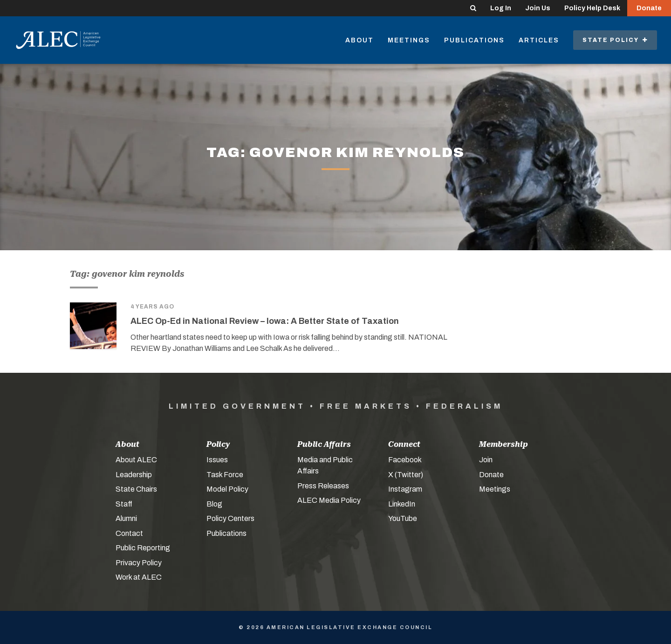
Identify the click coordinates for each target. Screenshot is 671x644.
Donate (649, 8)
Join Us (538, 8)
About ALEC (136, 460)
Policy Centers (230, 518)
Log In (501, 8)
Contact (129, 533)
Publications (474, 40)
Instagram (405, 489)
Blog (214, 504)
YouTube (403, 518)
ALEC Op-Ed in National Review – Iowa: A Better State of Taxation (265, 321)
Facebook (405, 460)
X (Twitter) (406, 475)
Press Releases (323, 486)
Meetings (409, 40)
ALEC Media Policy (329, 500)
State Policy (615, 40)
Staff (124, 504)
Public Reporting (143, 548)
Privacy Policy (139, 563)
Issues (217, 460)
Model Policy (227, 489)
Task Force (225, 475)
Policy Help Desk (592, 8)
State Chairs (136, 489)
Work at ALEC (139, 577)
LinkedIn (402, 504)
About (359, 40)
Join (486, 460)
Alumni (126, 518)
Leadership (134, 475)
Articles (539, 40)
